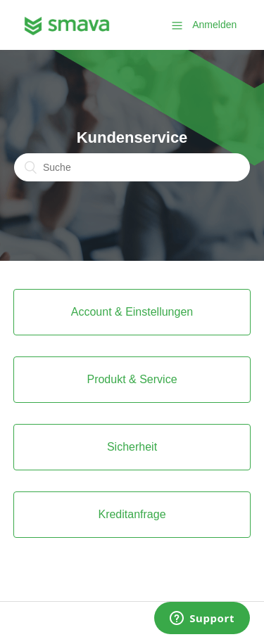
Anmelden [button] (214, 25)
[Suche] (132, 167)
